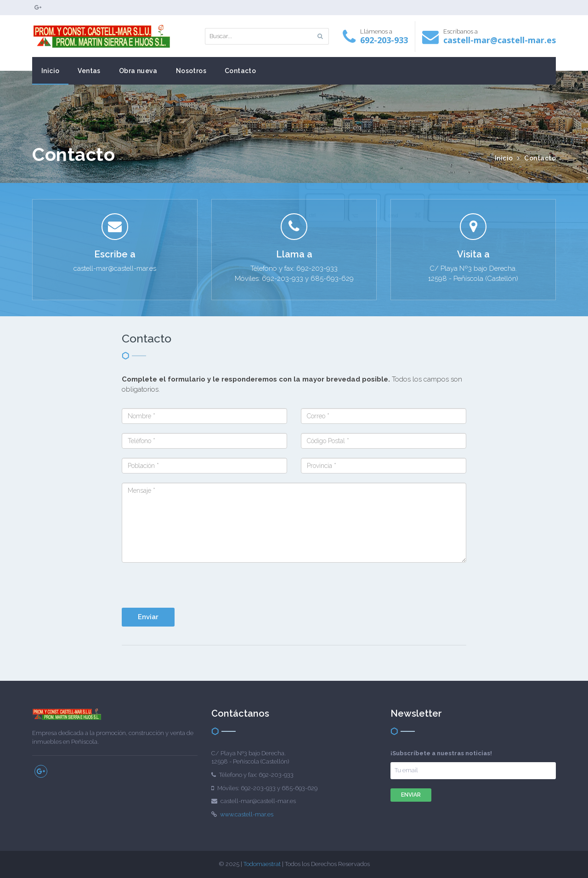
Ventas (89, 71)
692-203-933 (384, 40)
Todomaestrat (262, 864)
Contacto (240, 71)
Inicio (50, 71)
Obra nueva (138, 71)
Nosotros (191, 71)
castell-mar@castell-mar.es (500, 40)
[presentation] (281, 590)
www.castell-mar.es (247, 814)
